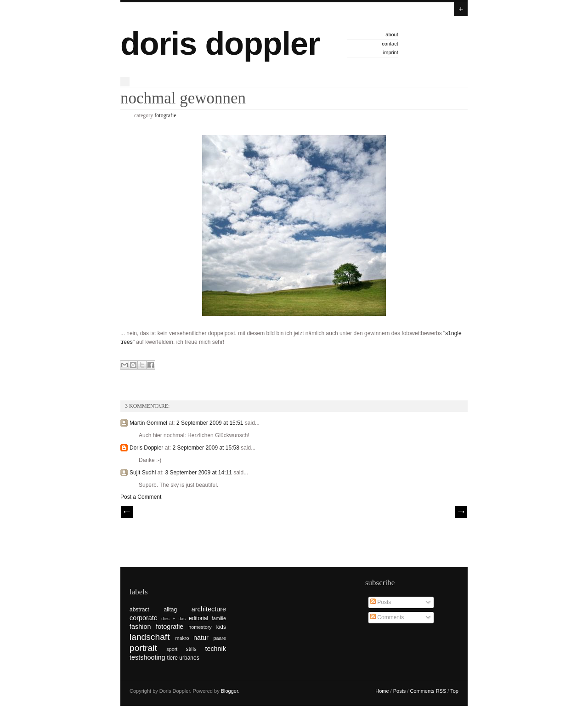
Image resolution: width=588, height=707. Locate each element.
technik (215, 649)
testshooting (147, 657)
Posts (381, 602)
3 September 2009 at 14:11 (199, 473)
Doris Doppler (146, 448)
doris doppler (220, 44)
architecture (209, 609)
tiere (172, 658)
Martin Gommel (148, 423)
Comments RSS (428, 691)
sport (172, 649)
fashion (140, 627)
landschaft (150, 637)
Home (382, 691)
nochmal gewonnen (183, 98)
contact (390, 44)
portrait (143, 648)
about (392, 34)
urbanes (189, 658)
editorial (198, 618)
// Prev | (127, 512)
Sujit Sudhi (143, 473)
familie (219, 618)
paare (220, 638)
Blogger (229, 691)
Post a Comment (141, 497)
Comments (387, 617)
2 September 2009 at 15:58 (206, 448)
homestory (200, 627)
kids (221, 627)
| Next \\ (461, 512)
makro (182, 638)
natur (201, 638)
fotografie (165, 115)
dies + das (173, 619)
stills (191, 649)
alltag (170, 610)
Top (454, 691)
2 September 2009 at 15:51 (211, 423)
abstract (139, 610)
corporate (144, 618)
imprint (391, 52)
